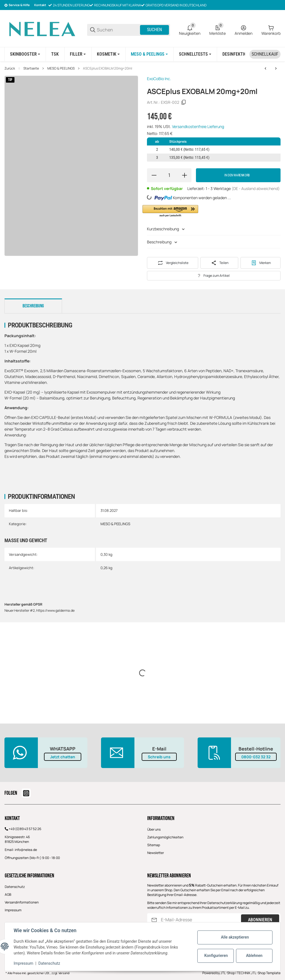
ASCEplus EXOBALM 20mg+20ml (108, 68)
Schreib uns (159, 757)
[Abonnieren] (154, 920)
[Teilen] (219, 263)
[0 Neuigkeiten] (190, 30)
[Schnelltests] (195, 54)
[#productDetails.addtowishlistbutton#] (261, 263)
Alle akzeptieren (235, 937)
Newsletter (156, 853)
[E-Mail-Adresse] (200, 920)
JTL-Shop (228, 973)
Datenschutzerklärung (225, 903)
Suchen (154, 30)
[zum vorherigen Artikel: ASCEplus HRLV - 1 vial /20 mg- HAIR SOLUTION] (266, 68)
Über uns (154, 829)
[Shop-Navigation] (17, 5)
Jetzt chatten (63, 757)
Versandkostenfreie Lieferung (198, 126)
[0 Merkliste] (218, 30)
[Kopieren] (184, 102)
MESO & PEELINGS (61, 68)
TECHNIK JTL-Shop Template (259, 973)
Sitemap (154, 845)
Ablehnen (254, 956)
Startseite (31, 68)
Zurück (10, 68)
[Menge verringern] (154, 175)
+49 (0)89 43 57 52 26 (25, 829)
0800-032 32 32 (256, 757)
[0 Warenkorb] (271, 30)
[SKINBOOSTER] (25, 54)
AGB (8, 894)
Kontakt (40, 5)
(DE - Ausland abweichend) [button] (256, 188)
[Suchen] (118, 30)
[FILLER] (78, 54)
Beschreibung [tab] (33, 306)
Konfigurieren (216, 956)
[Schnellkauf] (265, 54)
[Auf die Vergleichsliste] (173, 263)
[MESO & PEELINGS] (149, 54)
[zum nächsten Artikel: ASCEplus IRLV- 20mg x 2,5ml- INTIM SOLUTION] (276, 68)
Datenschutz (15, 887)
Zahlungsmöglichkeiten (165, 837)
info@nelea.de (26, 850)
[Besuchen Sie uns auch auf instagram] (26, 793)
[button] (170, 211)
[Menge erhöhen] (185, 175)
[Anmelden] (244, 30)
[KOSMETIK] (108, 54)
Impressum (13, 910)
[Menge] (169, 175)
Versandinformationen (22, 902)
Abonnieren (260, 920)
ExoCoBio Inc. (159, 79)
